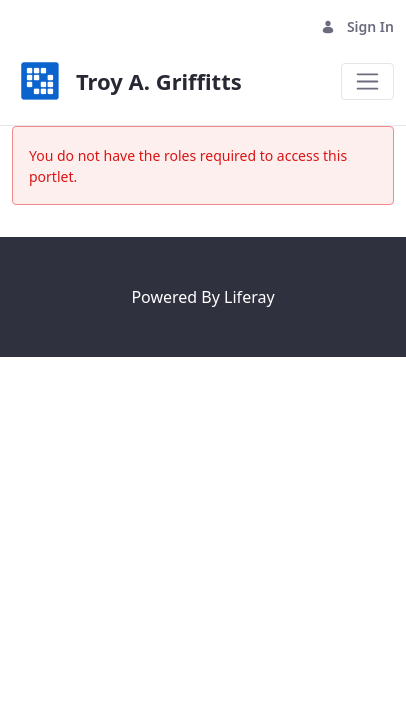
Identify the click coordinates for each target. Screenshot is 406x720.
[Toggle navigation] (367, 81)
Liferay (249, 297)
